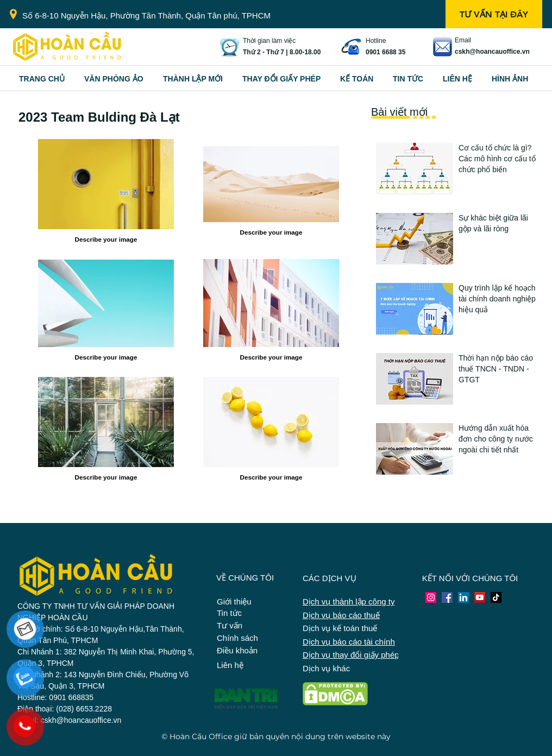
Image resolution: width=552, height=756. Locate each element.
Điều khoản (237, 650)
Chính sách (237, 638)
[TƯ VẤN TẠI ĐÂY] (494, 14)
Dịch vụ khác (326, 668)
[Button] (500, 165)
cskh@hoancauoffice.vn (492, 52)
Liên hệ (230, 665)
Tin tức (229, 613)
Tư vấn (230, 625)
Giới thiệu (234, 601)
